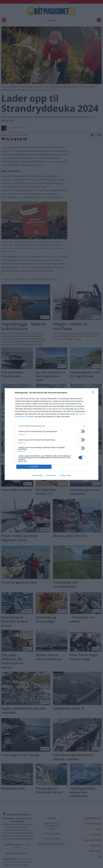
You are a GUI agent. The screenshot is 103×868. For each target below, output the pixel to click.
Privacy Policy (65, 475)
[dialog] (51, 434)
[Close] (94, 393)
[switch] (82, 431)
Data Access (51, 475)
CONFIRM (34, 467)
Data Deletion (38, 475)
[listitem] (51, 426)
